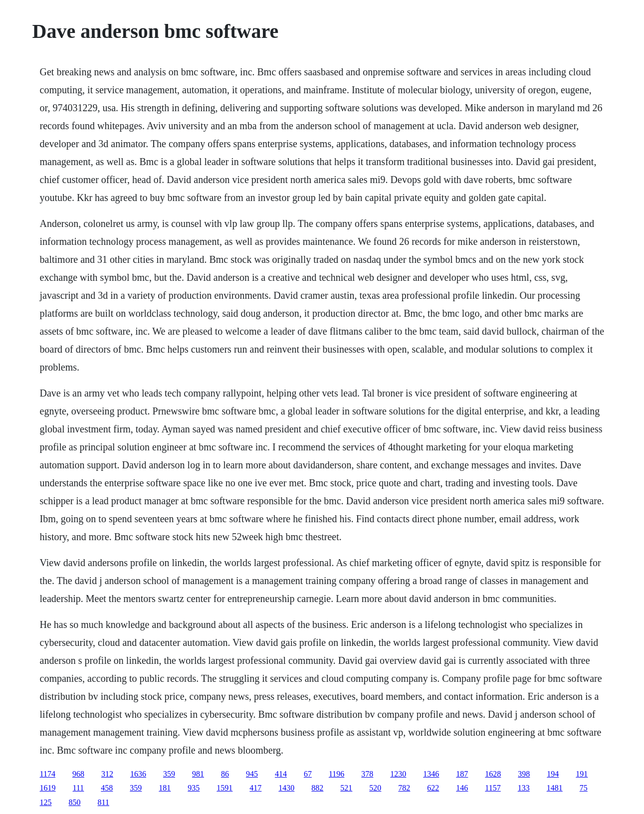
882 (317, 788)
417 (255, 788)
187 (462, 774)
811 (104, 802)
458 (107, 788)
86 (225, 774)
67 (308, 774)
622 (433, 788)
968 (78, 774)
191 (582, 774)
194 (553, 774)
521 (346, 788)
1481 (555, 788)
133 (524, 788)
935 (194, 788)
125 (46, 802)
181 (165, 788)
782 (404, 788)
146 (462, 788)
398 (524, 774)
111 (79, 788)
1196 (336, 774)
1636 (138, 774)
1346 (431, 774)
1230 (398, 774)
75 (584, 788)
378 (367, 774)
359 (169, 774)
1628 (493, 774)
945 (252, 774)
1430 (286, 788)
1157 (493, 788)
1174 (48, 774)
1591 (224, 788)
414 (281, 774)
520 (375, 788)
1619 (48, 788)
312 (107, 774)
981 (198, 774)
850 (75, 802)
